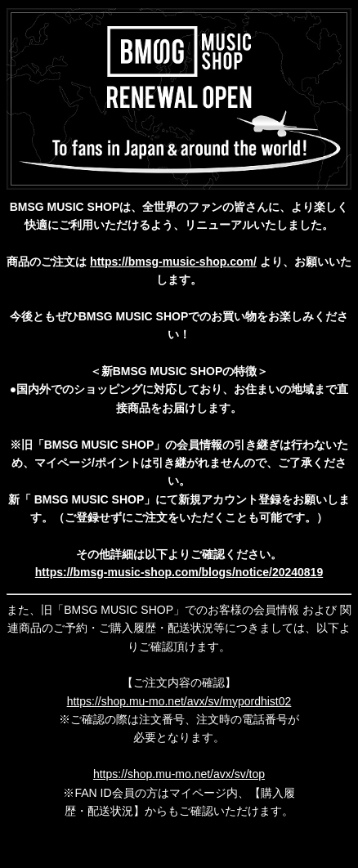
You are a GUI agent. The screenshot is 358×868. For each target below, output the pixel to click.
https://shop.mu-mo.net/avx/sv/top (179, 774)
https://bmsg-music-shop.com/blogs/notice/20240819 (179, 572)
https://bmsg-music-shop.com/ (173, 262)
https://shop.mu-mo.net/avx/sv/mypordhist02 (179, 701)
